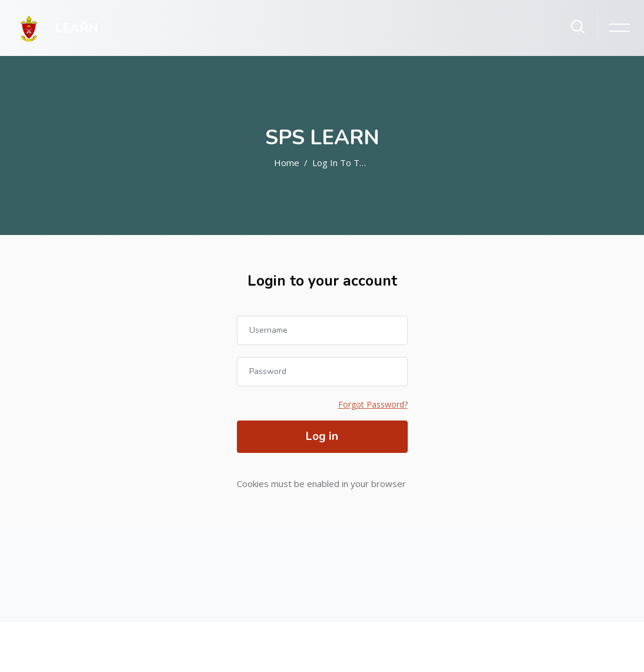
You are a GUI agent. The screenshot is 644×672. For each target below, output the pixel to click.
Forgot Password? (373, 404)
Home (287, 163)
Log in (322, 436)
